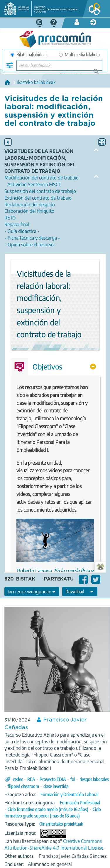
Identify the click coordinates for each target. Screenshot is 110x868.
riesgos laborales (94, 779)
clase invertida (56, 786)
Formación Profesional (80, 803)
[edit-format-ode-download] (80, 592)
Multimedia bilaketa (79, 55)
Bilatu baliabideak (29, 55)
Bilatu (99, 74)
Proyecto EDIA (53, 779)
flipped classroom (23, 786)
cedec (18, 779)
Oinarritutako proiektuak (61, 824)
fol (73, 779)
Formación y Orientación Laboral (69, 794)
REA (31, 779)
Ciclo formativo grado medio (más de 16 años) (48, 809)
